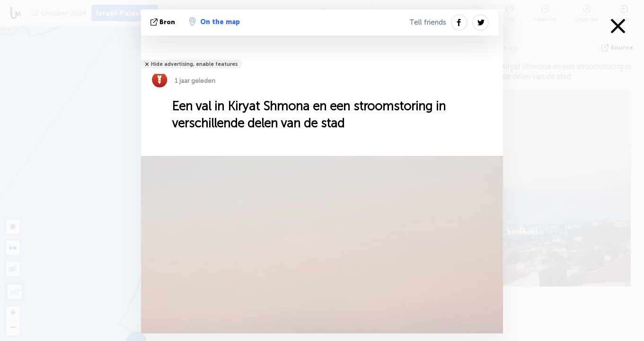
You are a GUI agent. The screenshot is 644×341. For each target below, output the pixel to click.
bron (164, 22)
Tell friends (428, 22)
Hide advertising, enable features (194, 64)
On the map (215, 22)
